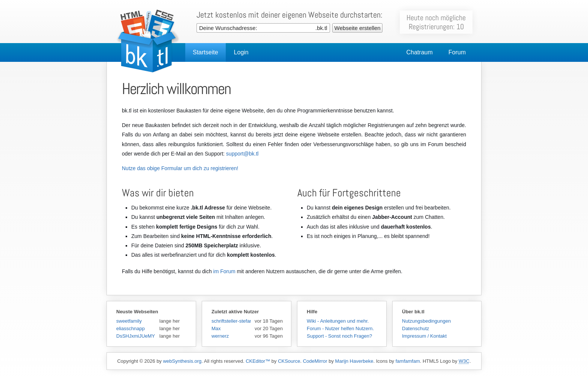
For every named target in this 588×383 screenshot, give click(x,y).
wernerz (220, 336)
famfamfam (408, 361)
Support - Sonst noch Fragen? (339, 336)
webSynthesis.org (182, 361)
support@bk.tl (242, 154)
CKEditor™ (258, 361)
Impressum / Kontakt (424, 336)
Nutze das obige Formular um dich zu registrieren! (180, 168)
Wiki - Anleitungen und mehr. (338, 321)
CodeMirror (315, 361)
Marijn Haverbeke (354, 361)
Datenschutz (415, 328)
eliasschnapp (130, 328)
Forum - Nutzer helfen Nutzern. (340, 328)
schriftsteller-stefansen (231, 321)
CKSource (289, 361)
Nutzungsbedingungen (426, 321)
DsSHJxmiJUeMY (136, 336)
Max (216, 328)
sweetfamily (129, 321)
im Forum (224, 271)
